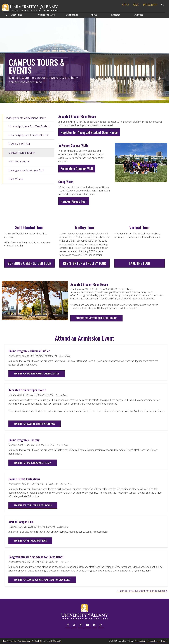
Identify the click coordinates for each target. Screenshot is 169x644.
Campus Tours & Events (22, 153)
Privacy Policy (154, 641)
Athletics (139, 15)
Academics (17, 15)
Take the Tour (139, 263)
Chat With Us (16, 179)
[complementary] (29, 624)
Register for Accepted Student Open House (89, 132)
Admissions (46, 15)
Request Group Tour (74, 201)
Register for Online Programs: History (33, 463)
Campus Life (72, 15)
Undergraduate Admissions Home (25, 118)
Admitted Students (19, 162)
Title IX (164, 641)
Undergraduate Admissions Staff (27, 170)
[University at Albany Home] (30, 7)
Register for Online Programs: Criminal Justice (37, 374)
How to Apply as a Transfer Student (28, 135)
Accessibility (141, 641)
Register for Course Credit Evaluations (33, 505)
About (94, 15)
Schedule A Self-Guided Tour (30, 263)
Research (116, 15)
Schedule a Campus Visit (77, 168)
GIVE (136, 5)
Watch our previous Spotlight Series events (142, 591)
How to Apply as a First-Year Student (29, 126)
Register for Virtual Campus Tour (30, 541)
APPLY (125, 5)
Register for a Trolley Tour (84, 263)
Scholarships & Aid (19, 144)
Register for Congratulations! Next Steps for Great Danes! (42, 580)
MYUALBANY (150, 5)
